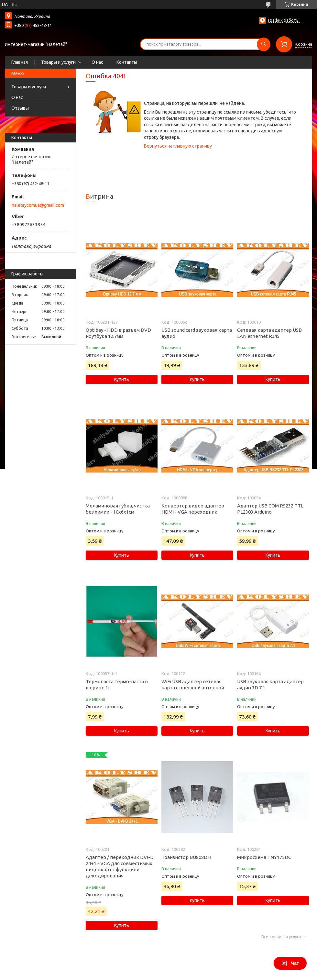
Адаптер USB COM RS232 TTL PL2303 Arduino (270, 509)
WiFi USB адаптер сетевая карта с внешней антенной (193, 685)
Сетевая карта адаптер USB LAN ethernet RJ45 (269, 333)
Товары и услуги (58, 62)
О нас (97, 62)
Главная (20, 62)
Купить (122, 379)
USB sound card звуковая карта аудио (197, 333)
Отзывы (20, 108)
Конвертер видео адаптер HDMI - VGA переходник (193, 509)
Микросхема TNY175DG (264, 857)
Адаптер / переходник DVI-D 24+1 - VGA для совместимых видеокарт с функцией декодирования (120, 866)
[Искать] (264, 44)
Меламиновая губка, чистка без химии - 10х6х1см (118, 509)
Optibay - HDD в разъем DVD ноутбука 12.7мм (118, 333)
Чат (290, 963)
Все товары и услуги (281, 937)
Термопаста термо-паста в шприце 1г (117, 685)
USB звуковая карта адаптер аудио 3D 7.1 (270, 685)
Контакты (127, 62)
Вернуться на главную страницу (178, 146)
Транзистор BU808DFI (186, 857)
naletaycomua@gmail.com (38, 205)
